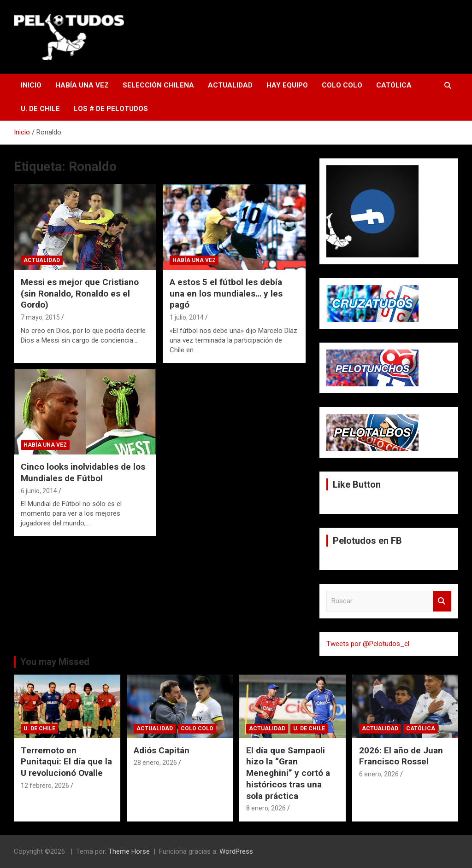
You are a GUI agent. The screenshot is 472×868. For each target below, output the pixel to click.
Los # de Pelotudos (111, 109)
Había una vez (82, 85)
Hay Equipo (287, 85)
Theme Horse (129, 851)
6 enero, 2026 (379, 774)
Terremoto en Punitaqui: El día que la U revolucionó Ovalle (66, 762)
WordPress (236, 851)
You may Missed (55, 662)
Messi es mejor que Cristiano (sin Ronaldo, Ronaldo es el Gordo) (80, 293)
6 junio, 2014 (39, 491)
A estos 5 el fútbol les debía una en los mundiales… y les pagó (226, 293)
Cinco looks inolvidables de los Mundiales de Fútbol (83, 472)
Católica (394, 85)
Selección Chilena (158, 85)
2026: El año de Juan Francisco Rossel (401, 756)
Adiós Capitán (162, 750)
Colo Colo (342, 85)
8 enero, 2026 (266, 808)
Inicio (31, 85)
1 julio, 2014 (187, 317)
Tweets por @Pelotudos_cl (368, 644)
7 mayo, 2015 (40, 317)
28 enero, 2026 (155, 763)
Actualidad (230, 85)
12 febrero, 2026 (45, 786)
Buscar (442, 601)
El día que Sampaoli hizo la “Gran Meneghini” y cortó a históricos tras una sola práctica (288, 773)
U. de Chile (40, 109)
